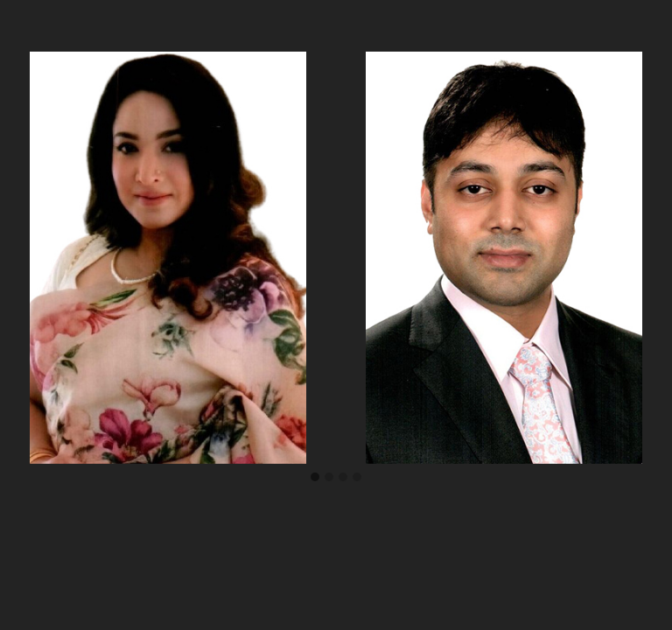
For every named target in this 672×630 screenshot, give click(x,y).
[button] (315, 478)
